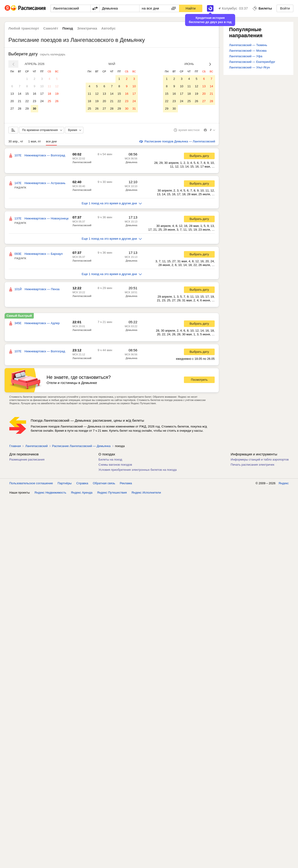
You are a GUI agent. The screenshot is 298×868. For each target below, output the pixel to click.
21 (20, 101)
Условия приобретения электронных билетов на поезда (138, 470)
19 (57, 94)
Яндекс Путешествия (112, 493)
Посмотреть (199, 380)
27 (12, 109)
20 (12, 101)
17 (42, 94)
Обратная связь (104, 483)
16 (34, 94)
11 (49, 86)
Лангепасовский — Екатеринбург (252, 62)
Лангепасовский (82, 162)
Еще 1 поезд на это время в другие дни (112, 204)
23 (34, 101)
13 (12, 94)
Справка (82, 483)
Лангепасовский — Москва (248, 51)
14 (20, 94)
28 (20, 109)
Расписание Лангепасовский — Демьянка (81, 446)
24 (42, 101)
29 (27, 109)
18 (49, 94)
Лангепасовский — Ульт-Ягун (249, 67)
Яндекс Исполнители (146, 493)
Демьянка (132, 162)
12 (57, 86)
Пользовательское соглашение (31, 483)
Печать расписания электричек (252, 465)
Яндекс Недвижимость (50, 493)
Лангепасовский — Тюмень (248, 45)
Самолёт (51, 28)
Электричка (87, 28)
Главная (15, 446)
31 (134, 109)
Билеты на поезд (110, 460)
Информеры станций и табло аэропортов (260, 460)
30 (34, 109)
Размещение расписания (27, 460)
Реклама (126, 483)
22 (27, 101)
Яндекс (284, 483)
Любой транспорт (24, 28)
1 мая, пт (34, 142)
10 (42, 86)
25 (49, 101)
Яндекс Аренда (82, 493)
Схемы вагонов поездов (115, 465)
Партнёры (64, 483)
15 (27, 94)
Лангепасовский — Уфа (246, 56)
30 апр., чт (16, 142)
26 (57, 101)
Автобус (108, 28)
